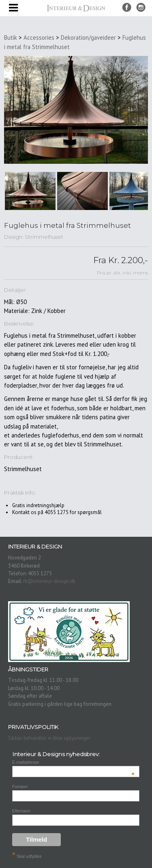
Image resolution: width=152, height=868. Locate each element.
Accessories (39, 38)
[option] (30, 191)
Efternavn (21, 811)
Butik (11, 38)
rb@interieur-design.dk (49, 581)
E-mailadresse (73, 762)
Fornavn (20, 787)
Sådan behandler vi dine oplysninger (49, 738)
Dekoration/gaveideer (88, 38)
